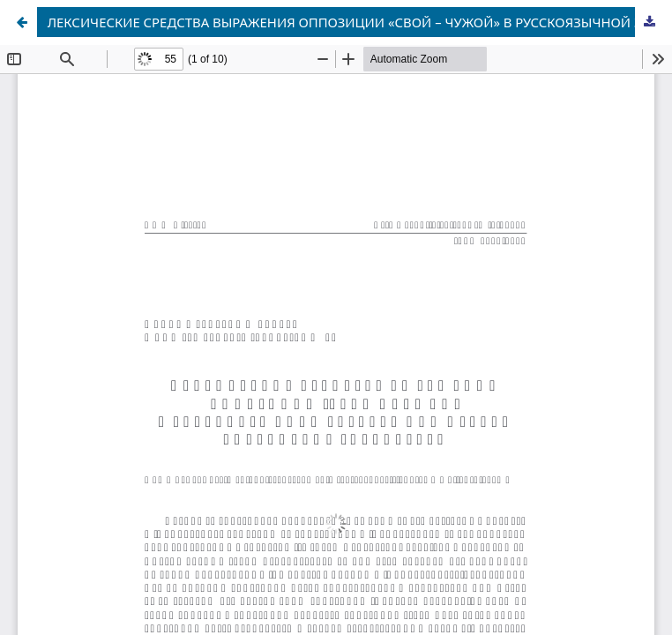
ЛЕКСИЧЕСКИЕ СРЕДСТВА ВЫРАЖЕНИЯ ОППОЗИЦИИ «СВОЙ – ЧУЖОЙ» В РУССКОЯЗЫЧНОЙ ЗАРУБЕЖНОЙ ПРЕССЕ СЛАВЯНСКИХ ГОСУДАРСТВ (356, 22)
